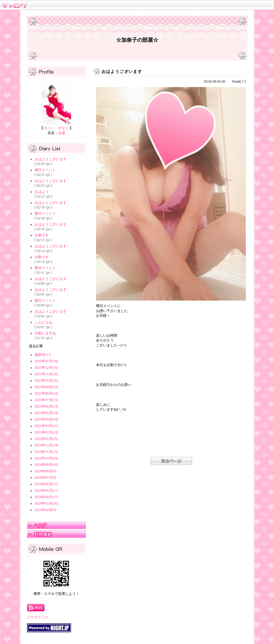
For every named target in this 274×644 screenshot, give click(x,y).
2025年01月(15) (46, 439)
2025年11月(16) (46, 374)
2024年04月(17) (46, 497)
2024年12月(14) (46, 445)
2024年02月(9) (46, 510)
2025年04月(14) (46, 419)
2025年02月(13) (46, 432)
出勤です (42, 235)
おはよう (42, 192)
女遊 (62, 133)
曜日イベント (45, 170)
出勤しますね (45, 333)
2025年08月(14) (46, 393)
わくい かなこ (56, 128)
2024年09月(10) (46, 465)
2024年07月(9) (46, 478)
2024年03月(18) (46, 503)
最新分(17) (43, 355)
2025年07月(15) (46, 400)
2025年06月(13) (46, 406)
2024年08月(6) (46, 471)
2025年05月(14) (46, 413)
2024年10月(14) (46, 458)
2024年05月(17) (46, 490)
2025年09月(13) (46, 387)
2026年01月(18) (46, 361)
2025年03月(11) (46, 426)
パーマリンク (38, 617)
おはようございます (51, 159)
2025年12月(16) (46, 368)
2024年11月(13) (46, 452)
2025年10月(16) (46, 381)
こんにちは (43, 322)
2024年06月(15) (46, 484)
